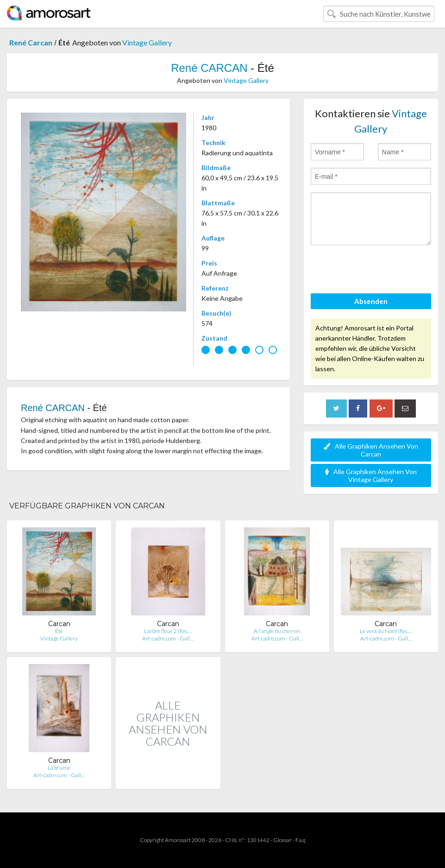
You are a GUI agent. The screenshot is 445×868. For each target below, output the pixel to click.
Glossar (282, 840)
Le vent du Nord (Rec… (386, 631)
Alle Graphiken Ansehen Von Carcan (371, 450)
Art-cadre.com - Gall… (168, 638)
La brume (59, 768)
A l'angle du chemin (277, 631)
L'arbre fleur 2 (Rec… (168, 631)
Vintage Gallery (147, 42)
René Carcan (31, 42)
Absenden (371, 301)
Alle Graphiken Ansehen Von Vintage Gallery (371, 475)
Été (59, 631)
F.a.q (301, 840)
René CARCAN (209, 68)
